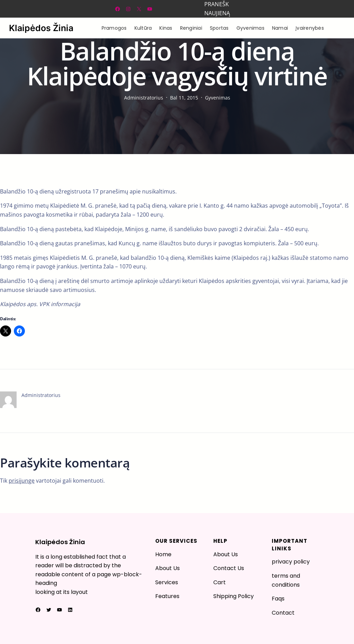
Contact (283, 613)
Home (163, 554)
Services (167, 582)
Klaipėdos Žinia (41, 28)
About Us (167, 568)
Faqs (278, 599)
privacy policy (291, 562)
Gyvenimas (218, 98)
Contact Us (229, 568)
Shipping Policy (234, 596)
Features (167, 596)
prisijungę (22, 481)
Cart (220, 582)
